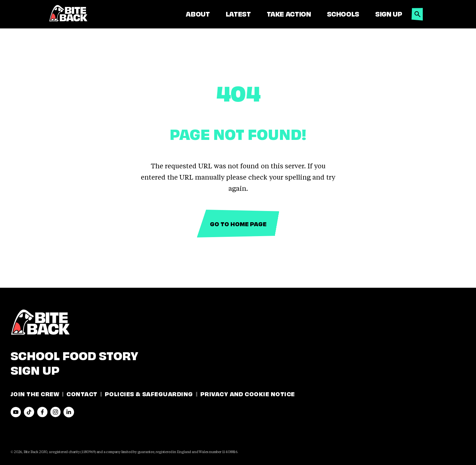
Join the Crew (35, 393)
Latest (238, 14)
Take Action (289, 14)
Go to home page (238, 223)
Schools (343, 14)
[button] (417, 12)
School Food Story (74, 355)
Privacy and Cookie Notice (248, 393)
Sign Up (389, 14)
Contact (82, 393)
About (198, 14)
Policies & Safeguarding (149, 393)
